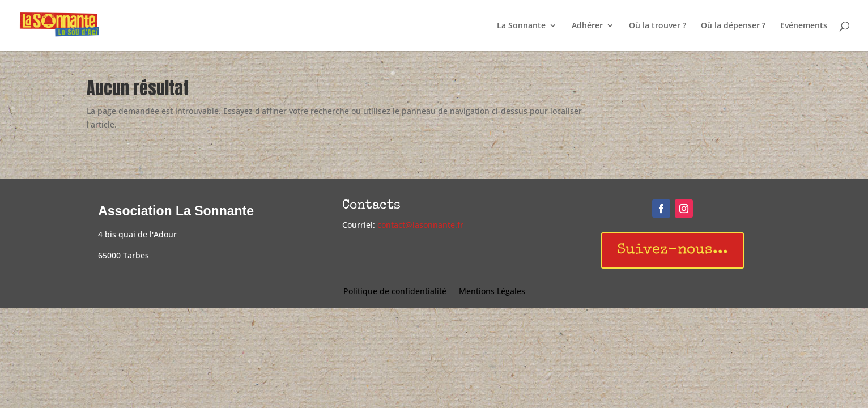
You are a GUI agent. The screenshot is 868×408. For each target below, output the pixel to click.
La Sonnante (521, 26)
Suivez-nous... (673, 250)
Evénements (804, 26)
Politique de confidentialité (395, 292)
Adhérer (587, 26)
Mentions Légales (492, 292)
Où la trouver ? (658, 26)
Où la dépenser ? (733, 26)
